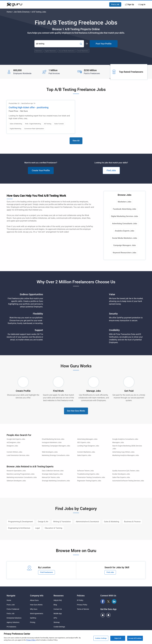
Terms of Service (83, 609)
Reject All (118, 638)
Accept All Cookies (135, 638)
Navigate (11, 596)
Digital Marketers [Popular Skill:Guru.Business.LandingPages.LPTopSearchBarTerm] (51, 51)
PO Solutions (11, 627)
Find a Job (11, 614)
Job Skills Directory (22, 12)
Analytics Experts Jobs (125, 231)
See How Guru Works (76, 411)
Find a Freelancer (13, 609)
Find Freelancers (46, 572)
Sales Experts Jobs (84, 455)
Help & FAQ (58, 600)
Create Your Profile (41, 170)
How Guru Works (36, 605)
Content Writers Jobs (14, 452)
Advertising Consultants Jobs (125, 224)
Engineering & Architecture (19, 528)
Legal (37, 528)
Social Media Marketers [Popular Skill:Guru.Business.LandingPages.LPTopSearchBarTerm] (67, 51)
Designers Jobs (12, 446)
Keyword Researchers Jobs (125, 253)
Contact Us (58, 609)
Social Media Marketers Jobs (125, 238)
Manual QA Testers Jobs (51, 477)
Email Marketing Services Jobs (53, 439)
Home (9, 12)
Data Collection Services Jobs (53, 471)
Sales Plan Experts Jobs (121, 477)
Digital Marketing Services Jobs (125, 216)
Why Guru (34, 609)
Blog (55, 605)
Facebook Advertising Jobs (125, 209)
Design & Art (43, 522)
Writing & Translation (62, 522)
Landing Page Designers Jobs (88, 446)
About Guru (34, 600)
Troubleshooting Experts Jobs (88, 474)
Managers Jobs (118, 442)
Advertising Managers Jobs (87, 439)
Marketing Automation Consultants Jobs (22, 477)
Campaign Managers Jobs (125, 245)
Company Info (37, 596)
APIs (55, 618)
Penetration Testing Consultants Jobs (91, 477)
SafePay (33, 618)
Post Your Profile (104, 44)
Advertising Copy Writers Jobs (123, 452)
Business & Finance (132, 522)
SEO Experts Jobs (84, 442)
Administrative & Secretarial (87, 522)
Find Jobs (111, 170)
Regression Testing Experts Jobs (89, 481)
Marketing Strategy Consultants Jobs (56, 455)
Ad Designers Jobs (13, 442)
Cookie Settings (59, 627)
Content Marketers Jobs (86, 452)
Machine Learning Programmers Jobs (21, 474)
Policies (81, 596)
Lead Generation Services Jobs (18, 455)
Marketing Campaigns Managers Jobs (56, 446)
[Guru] (14, 5)
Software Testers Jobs (85, 471)
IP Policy (80, 600)
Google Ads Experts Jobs (16, 439)
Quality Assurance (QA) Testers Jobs (126, 471)
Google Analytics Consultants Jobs (125, 439)
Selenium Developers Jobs (16, 481)
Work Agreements (37, 614)
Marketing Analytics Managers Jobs (126, 455)
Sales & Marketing (112, 522)
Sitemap (57, 622)
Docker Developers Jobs (121, 474)
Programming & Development (21, 522)
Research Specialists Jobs (16, 471)
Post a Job (115, 4)
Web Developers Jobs (50, 452)
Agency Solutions (13, 622)
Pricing (33, 622)
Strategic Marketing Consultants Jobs (56, 481)
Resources (59, 596)
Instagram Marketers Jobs (52, 442)
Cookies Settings (101, 638)
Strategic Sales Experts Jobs (52, 474)
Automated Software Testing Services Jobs (128, 481)
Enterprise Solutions (14, 618)
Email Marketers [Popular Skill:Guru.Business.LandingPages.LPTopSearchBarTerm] (83, 51)
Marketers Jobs (125, 202)
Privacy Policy (82, 605)
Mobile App (58, 614)
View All (76, 141)
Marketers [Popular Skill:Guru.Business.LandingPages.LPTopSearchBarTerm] (39, 51)
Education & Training (53, 528)
